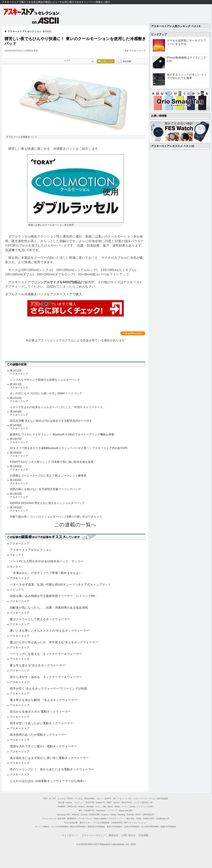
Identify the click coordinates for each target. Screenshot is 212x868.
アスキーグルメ (85, 819)
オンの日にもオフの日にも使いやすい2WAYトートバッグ (46, 393)
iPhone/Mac (90, 799)
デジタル (79, 799)
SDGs (139, 819)
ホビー (100, 799)
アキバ (120, 799)
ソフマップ (112, 811)
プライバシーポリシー (94, 835)
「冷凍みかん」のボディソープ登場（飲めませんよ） (46, 573)
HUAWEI (62, 807)
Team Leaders (100, 819)
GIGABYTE (89, 811)
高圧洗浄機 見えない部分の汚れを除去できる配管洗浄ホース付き (51, 421)
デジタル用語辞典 (101, 823)
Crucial (84, 815)
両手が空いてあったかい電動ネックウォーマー (41, 723)
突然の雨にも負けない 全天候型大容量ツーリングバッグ (45, 489)
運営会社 (113, 835)
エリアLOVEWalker (60, 827)
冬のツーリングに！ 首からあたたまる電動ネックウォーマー (52, 769)
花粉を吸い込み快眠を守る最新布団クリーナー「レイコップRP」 (54, 596)
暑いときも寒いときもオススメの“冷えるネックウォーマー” (50, 631)
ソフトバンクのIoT (145, 807)
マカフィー (79, 803)
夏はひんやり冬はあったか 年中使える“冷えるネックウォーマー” (54, 642)
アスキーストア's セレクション (32, 12)
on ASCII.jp (45, 20)
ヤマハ (125, 807)
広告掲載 (143, 835)
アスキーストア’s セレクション (25, 31)
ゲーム (152, 799)
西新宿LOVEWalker (96, 827)
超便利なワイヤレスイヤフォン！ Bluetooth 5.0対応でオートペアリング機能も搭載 (62, 434)
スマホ (128, 799)
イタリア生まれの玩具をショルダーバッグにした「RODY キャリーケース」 (58, 407)
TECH (70, 799)
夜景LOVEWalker (115, 827)
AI (50, 799)
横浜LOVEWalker (78, 827)
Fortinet (130, 815)
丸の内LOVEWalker (150, 827)
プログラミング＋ (116, 819)
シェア (67, 60)
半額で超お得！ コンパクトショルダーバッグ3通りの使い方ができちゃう (56, 517)
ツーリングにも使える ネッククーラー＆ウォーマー (46, 654)
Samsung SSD (64, 815)
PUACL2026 (149, 819)
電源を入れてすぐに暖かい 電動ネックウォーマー (43, 746)
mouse (69, 803)
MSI (81, 811)
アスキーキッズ (49, 819)
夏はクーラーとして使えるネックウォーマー (40, 619)
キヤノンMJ (100, 807)
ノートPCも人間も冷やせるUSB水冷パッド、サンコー (47, 561)
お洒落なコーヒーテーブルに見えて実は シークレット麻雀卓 (48, 475)
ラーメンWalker (42, 827)
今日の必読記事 (71, 823)
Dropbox (105, 815)
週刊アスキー (86, 823)
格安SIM (62, 819)
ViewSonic (101, 811)
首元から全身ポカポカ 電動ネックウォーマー (40, 712)
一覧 (92, 61)
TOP (45, 799)
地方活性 (130, 819)
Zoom (132, 807)
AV (115, 799)
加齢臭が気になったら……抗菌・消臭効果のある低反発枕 (49, 607)
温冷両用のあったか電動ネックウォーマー (38, 735)
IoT (54, 799)
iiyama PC (101, 803)
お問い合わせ (128, 835)
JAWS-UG (72, 807)
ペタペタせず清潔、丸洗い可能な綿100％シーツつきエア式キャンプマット (60, 584)
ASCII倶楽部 (162, 799)
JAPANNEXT (148, 815)
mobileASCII (117, 823)
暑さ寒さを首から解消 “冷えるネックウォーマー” (44, 700)
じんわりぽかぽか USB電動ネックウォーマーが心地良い (48, 781)
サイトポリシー (70, 835)
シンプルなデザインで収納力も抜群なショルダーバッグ (45, 380)
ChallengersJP (163, 819)
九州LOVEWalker (132, 827)
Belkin (118, 807)
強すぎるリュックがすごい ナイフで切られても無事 (187, 76)
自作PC (108, 799)
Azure (110, 807)
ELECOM (90, 803)
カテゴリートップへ (133, 333)
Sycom (116, 803)
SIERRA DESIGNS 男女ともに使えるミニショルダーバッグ (47, 503)
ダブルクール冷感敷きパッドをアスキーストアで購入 (43, 294)
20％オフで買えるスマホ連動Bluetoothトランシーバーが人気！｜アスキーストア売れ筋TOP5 (69, 448)
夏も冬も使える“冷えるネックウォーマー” (38, 665)
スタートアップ (140, 799)
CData (113, 815)
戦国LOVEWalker (168, 827)
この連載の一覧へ (75, 525)
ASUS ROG (127, 803)
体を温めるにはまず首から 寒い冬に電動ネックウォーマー (49, 758)
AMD (109, 803)
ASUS (138, 815)
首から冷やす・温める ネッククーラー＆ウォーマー (46, 677)
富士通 (61, 803)
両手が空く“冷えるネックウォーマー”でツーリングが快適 (48, 688)
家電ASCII (72, 819)
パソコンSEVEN (141, 803)
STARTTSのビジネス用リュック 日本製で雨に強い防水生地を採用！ (53, 462)
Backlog (121, 815)
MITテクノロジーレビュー (136, 823)
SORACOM (94, 815)
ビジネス (62, 799)
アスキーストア (137, 51)
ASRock (75, 815)
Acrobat (90, 807)
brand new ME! (126, 811)
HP (151, 803)
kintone (81, 807)
